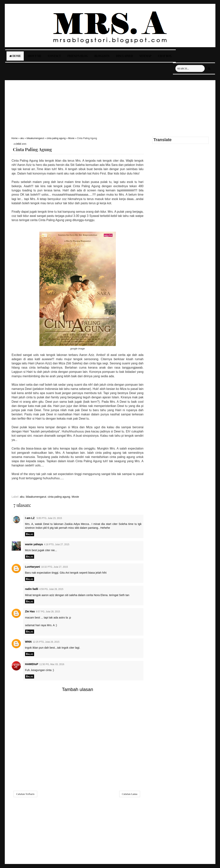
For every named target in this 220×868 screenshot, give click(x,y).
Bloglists (102, 56)
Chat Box (165, 56)
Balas (30, 534)
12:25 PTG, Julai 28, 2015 (46, 642)
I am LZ (30, 518)
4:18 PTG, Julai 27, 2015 (57, 544)
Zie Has (30, 611)
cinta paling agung (56, 138)
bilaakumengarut (35, 138)
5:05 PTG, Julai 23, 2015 (49, 518)
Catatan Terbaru (25, 794)
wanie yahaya (34, 544)
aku (22, 138)
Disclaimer (124, 56)
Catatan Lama (130, 794)
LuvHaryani (33, 567)
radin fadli (32, 589)
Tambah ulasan (78, 689)
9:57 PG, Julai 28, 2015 (48, 612)
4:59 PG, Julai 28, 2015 (51, 589)
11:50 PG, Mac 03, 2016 (52, 664)
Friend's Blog (78, 56)
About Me (34, 56)
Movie (71, 138)
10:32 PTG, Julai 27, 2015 (54, 567)
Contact (54, 56)
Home (15, 56)
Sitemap (145, 56)
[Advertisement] (110, 107)
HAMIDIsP (32, 664)
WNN (28, 642)
